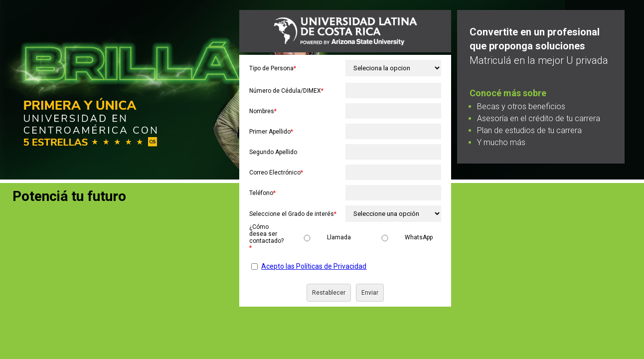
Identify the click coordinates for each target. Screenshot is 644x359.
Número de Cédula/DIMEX (286, 91)
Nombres (263, 111)
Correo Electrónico (276, 173)
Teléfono (262, 193)
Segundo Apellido (273, 152)
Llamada (339, 237)
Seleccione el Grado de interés (293, 214)
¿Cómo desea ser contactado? (266, 237)
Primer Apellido (271, 132)
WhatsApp (419, 237)
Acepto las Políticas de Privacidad (314, 266)
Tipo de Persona (273, 68)
